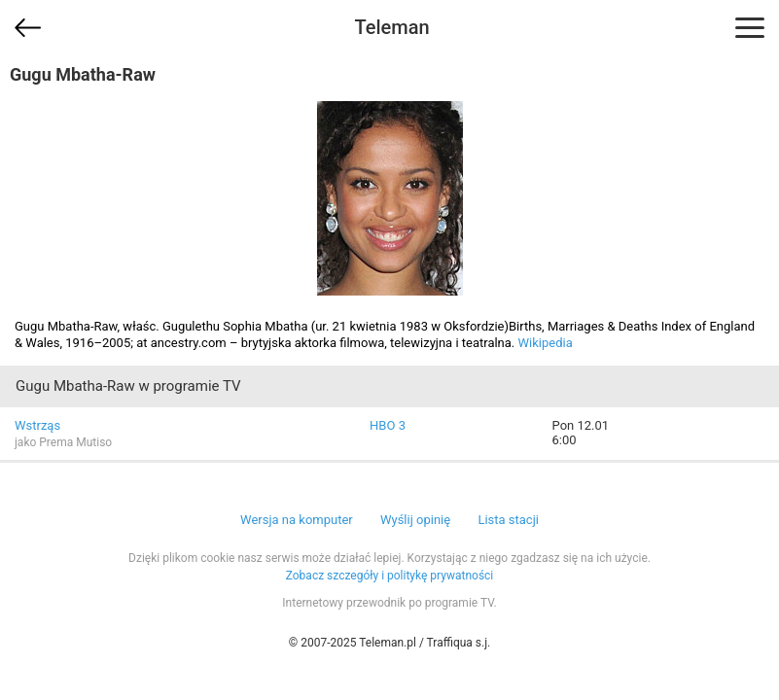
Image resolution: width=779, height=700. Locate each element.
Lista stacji (508, 520)
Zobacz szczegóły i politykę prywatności (390, 576)
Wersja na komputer (297, 520)
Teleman (391, 27)
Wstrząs (37, 425)
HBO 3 (388, 425)
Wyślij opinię (415, 520)
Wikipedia (546, 343)
